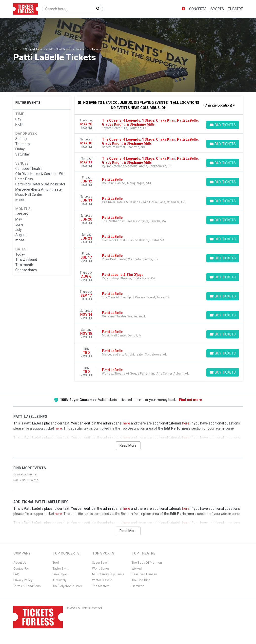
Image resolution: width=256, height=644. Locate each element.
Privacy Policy (23, 580)
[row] (159, 124)
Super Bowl (100, 563)
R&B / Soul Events (26, 480)
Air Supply (59, 580)
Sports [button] (217, 9)
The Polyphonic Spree (68, 586)
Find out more (190, 400)
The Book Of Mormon (147, 563)
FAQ (16, 574)
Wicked (137, 569)
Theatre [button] (235, 9)
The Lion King (141, 580)
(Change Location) (219, 105)
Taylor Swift (61, 569)
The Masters (101, 586)
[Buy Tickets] (223, 125)
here (127, 423)
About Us (20, 563)
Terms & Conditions (27, 586)
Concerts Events (25, 474)
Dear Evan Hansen (144, 574)
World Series (101, 569)
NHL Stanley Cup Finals (108, 574)
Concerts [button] (198, 9)
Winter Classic (102, 580)
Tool (56, 563)
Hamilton (138, 586)
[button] (183, 9)
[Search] (68, 9)
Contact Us (21, 569)
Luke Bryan (60, 574)
